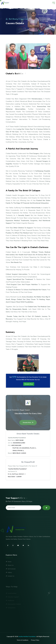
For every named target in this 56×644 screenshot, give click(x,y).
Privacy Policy (35, 640)
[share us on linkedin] (28, 553)
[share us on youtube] (18, 553)
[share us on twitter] (23, 553)
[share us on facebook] (8, 553)
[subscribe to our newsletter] (46, 508)
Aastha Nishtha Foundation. (27, 637)
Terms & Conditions (23, 640)
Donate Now (29, 384)
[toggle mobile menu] (54, 3)
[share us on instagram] (13, 553)
